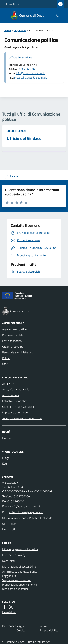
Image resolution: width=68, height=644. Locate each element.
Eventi (6, 464)
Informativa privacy (14, 555)
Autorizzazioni (11, 395)
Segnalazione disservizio (17, 580)
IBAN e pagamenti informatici (20, 549)
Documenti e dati (12, 335)
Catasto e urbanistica (15, 401)
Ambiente (8, 384)
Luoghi (6, 458)
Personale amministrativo (18, 352)
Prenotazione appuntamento (19, 584)
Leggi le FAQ (10, 576)
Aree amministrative (14, 329)
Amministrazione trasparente (20, 571)
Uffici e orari (9, 524)
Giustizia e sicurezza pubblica (19, 407)
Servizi (43, 626)
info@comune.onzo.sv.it (30, 73)
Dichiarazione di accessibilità (19, 566)
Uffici (5, 364)
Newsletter (9, 612)
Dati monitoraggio (13, 626)
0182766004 (27, 69)
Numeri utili (9, 529)
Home (8, 30)
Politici (6, 358)
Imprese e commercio (15, 412)
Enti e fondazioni (12, 341)
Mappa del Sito (49, 630)
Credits (21, 630)
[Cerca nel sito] (57, 15)
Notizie (6, 438)
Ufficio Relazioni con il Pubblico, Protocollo (27, 518)
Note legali (9, 561)
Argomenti (20, 30)
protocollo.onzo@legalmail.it (31, 78)
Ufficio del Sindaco (20, 57)
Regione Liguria (12, 4)
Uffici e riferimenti (17, 131)
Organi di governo (13, 347)
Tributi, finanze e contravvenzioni (22, 418)
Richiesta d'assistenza (15, 589)
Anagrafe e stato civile (16, 389)
